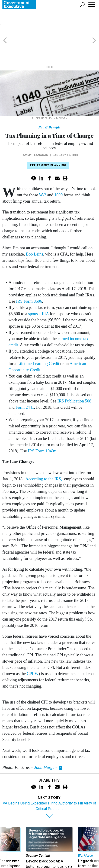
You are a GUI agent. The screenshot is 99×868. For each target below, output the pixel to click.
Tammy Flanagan (35, 129)
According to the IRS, (45, 453)
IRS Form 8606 (29, 275)
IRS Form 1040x (42, 425)
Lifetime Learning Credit (38, 337)
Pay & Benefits (49, 101)
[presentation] (5, 829)
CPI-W (33, 647)
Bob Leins (34, 228)
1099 (58, 169)
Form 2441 (25, 381)
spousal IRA (39, 287)
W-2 (43, 169)
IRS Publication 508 (74, 375)
